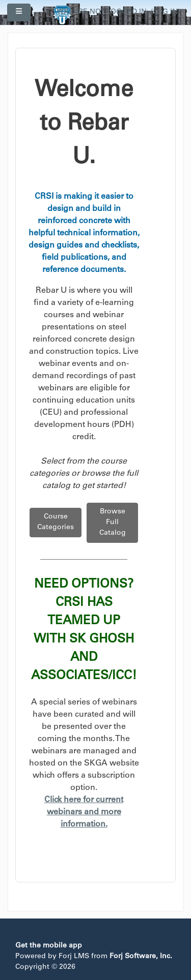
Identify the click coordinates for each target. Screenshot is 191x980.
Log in (166, 12)
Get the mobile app (49, 946)
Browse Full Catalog (113, 523)
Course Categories (56, 522)
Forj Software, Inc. (141, 957)
